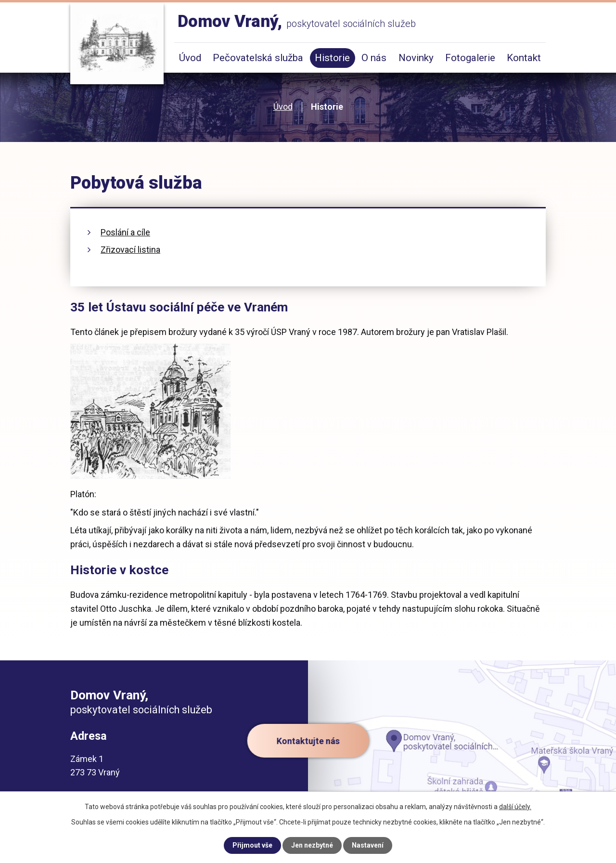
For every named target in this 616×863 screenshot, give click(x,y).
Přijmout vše (252, 845)
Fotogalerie (470, 58)
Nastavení (368, 845)
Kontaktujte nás (308, 741)
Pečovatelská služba (258, 58)
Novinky (416, 58)
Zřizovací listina (130, 250)
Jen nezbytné (312, 845)
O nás (374, 58)
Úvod (283, 107)
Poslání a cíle (125, 232)
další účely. (515, 807)
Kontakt (524, 58)
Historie (332, 58)
